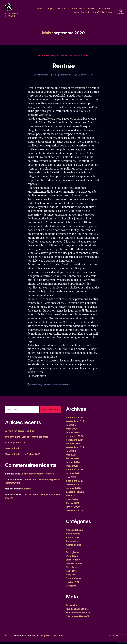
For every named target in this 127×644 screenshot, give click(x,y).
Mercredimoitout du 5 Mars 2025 (23, 456)
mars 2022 (72, 467)
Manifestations (74, 565)
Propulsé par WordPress (55, 637)
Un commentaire (86, 77)
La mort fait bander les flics (19, 433)
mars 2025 (72, 430)
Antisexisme (73, 543)
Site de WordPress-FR (78, 618)
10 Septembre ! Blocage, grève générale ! (27, 438)
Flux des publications (77, 610)
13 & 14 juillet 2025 (15, 444)
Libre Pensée (73, 561)
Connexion (72, 607)
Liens (109, 13)
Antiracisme (73, 539)
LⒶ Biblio (92, 9)
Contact (85, 13)
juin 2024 (71, 453)
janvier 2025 (73, 434)
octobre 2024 (73, 445)
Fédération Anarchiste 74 (27, 637)
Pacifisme (71, 572)
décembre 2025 (75, 419)
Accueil (39, 9)
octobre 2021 (73, 475)
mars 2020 (72, 501)
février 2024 (73, 460)
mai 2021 (71, 479)
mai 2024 (71, 456)
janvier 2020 (73, 508)
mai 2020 (71, 497)
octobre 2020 (73, 490)
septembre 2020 (75, 494)
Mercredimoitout (14, 450)
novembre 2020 (75, 486)
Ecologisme (72, 554)
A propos (49, 9)
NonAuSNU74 (98, 13)
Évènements (105, 9)
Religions (71, 576)
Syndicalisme (84, 57)
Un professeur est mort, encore (37, 475)
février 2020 (73, 505)
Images (75, 13)
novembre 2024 (75, 441)
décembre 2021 (74, 471)
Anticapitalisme (45, 57)
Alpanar (43, 77)
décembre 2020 (75, 482)
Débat (69, 550)
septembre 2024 (75, 449)
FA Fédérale (72, 558)
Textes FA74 (62, 9)
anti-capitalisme (50, 386)
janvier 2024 (73, 464)
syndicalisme (64, 386)
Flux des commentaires (78, 614)
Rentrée (63, 67)
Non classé (72, 569)
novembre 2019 (74, 512)
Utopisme (71, 587)
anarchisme (36, 386)
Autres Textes (78, 9)
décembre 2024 (75, 438)
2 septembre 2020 (63, 77)
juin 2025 (71, 427)
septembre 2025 (75, 423)
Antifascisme (73, 535)
